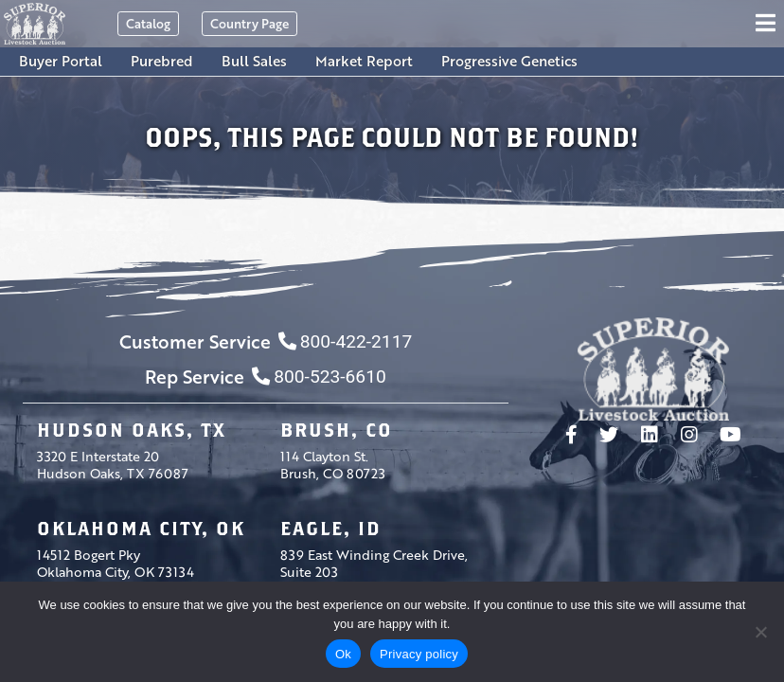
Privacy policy (419, 654)
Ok (343, 654)
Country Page (249, 23)
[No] (760, 632)
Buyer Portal (61, 61)
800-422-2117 (345, 341)
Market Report (364, 61)
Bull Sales (254, 61)
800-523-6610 (319, 377)
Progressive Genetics (509, 61)
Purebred (162, 61)
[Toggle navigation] (768, 24)
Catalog (148, 23)
